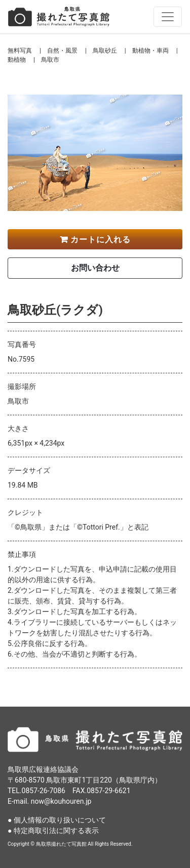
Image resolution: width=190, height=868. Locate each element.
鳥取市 (50, 60)
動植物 (17, 60)
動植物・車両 (150, 51)
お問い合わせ (95, 268)
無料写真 (20, 51)
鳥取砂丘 (105, 51)
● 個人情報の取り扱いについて (57, 820)
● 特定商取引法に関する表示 (53, 831)
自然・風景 (62, 51)
